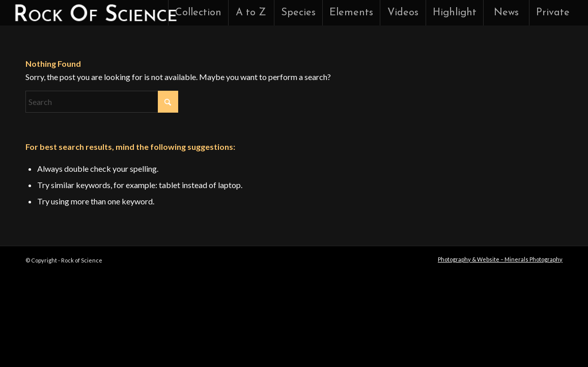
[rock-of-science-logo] (95, 13)
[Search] (102, 102)
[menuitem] (198, 13)
